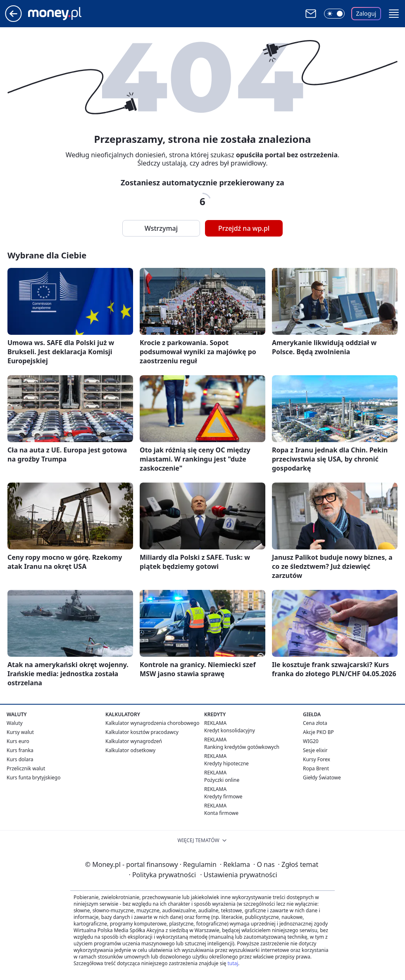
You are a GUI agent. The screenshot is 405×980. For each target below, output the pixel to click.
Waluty (15, 723)
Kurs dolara (20, 759)
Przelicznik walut (26, 768)
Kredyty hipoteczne (226, 763)
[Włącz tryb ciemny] (334, 14)
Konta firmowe (221, 813)
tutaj (233, 963)
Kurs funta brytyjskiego (33, 778)
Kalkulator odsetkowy (130, 750)
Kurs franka (20, 750)
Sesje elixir (315, 750)
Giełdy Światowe (322, 778)
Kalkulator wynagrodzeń (134, 741)
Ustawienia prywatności (238, 875)
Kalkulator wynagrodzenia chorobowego (152, 723)
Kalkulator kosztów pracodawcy (142, 732)
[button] (394, 14)
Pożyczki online (222, 780)
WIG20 (311, 741)
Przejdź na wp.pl (244, 228)
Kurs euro (18, 741)
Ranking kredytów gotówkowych (242, 747)
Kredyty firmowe (223, 797)
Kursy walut (20, 732)
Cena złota (315, 723)
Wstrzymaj (161, 228)
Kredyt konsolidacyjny (230, 730)
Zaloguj (366, 13)
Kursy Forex (317, 759)
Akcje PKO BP (318, 732)
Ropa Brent (316, 768)
